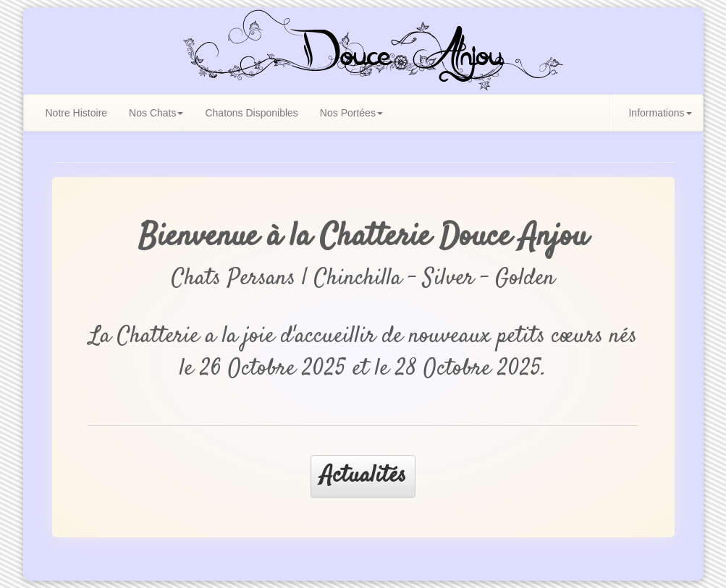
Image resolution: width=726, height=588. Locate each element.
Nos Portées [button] (351, 113)
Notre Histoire (77, 113)
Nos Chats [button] (156, 113)
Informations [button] (660, 113)
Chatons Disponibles (251, 113)
